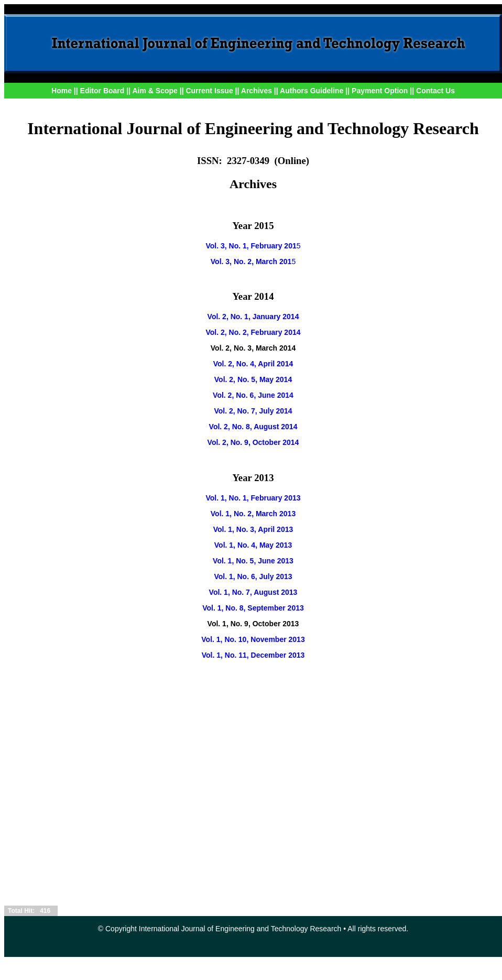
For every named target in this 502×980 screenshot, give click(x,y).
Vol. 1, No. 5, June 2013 (253, 561)
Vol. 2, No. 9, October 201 (251, 442)
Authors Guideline (312, 91)
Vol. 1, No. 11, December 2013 (253, 655)
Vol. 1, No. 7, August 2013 (253, 592)
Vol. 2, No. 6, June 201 (251, 395)
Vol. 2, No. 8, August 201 (251, 427)
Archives (257, 91)
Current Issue (209, 91)
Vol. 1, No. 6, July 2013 (253, 576)
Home (62, 91)
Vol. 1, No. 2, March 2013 (253, 514)
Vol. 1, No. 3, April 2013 (253, 529)
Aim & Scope (156, 91)
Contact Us (435, 91)
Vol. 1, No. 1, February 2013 (253, 498)
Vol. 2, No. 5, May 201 (251, 379)
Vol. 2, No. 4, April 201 (251, 364)
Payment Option (380, 91)
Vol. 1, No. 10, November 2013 (253, 639)
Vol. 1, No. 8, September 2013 (253, 608)
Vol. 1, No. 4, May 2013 (253, 545)
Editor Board (102, 91)
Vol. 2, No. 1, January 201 (251, 317)
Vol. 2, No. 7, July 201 (251, 411)
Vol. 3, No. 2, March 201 (251, 262)
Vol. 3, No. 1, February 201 (251, 246)
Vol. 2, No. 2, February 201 (251, 332)
